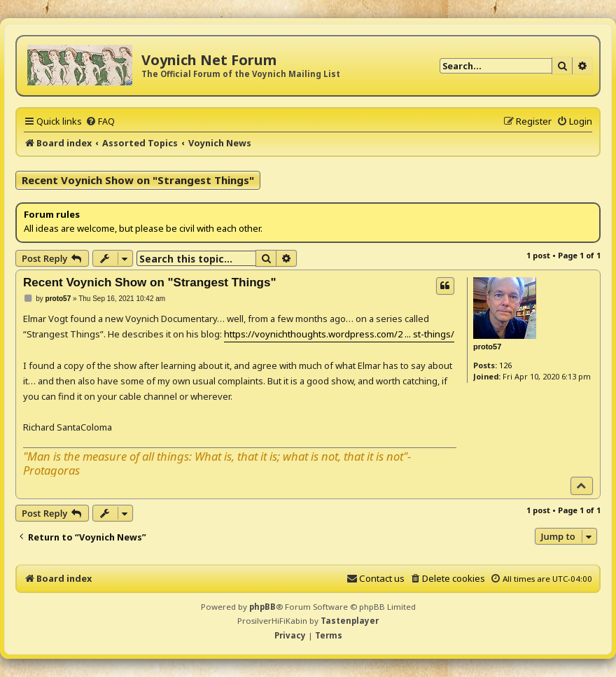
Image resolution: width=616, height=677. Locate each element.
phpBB (262, 607)
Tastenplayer (350, 621)
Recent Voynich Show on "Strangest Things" (138, 180)
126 (505, 365)
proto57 (487, 347)
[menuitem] (100, 121)
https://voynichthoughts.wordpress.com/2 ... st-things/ (339, 334)
